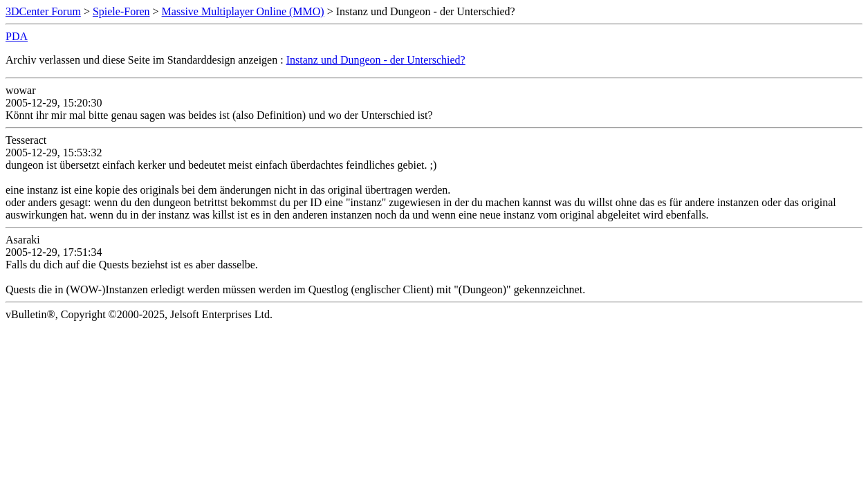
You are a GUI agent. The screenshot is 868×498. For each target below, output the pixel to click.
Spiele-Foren (121, 11)
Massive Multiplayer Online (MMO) (243, 11)
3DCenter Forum (43, 11)
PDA (17, 36)
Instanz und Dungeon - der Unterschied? (376, 60)
